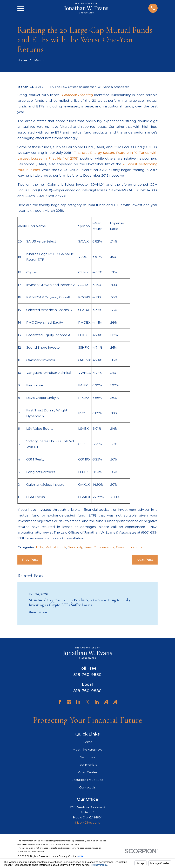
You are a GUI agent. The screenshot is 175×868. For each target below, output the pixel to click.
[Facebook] (60, 702)
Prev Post (30, 560)
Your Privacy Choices (68, 856)
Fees (88, 547)
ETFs (40, 547)
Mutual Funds (56, 547)
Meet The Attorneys (88, 750)
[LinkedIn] (78, 702)
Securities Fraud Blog (88, 780)
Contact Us (87, 787)
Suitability (75, 547)
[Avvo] (106, 702)
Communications (129, 547)
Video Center (87, 772)
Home (88, 742)
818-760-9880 (88, 675)
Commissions (104, 547)
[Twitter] (87, 702)
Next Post (145, 560)
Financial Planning (77, 95)
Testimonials (87, 765)
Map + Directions (88, 823)
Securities (88, 757)
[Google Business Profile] (69, 702)
